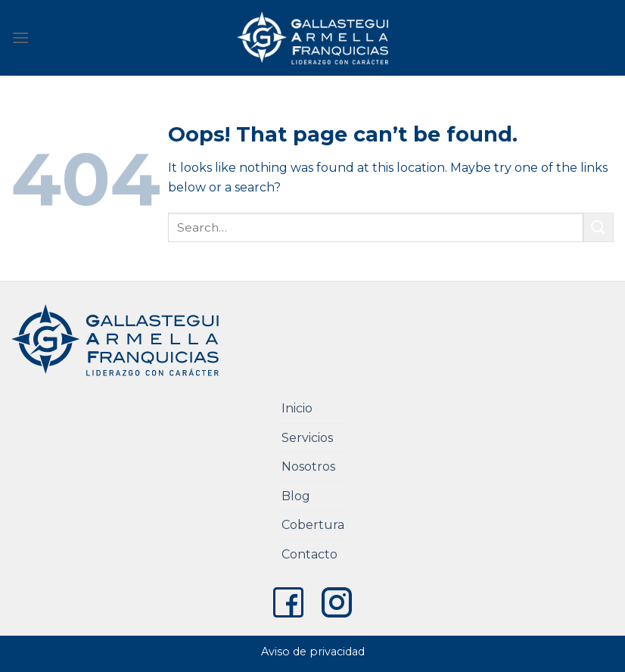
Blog (296, 496)
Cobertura (313, 525)
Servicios (307, 438)
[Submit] (599, 227)
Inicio (297, 408)
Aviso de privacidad (313, 652)
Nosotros (308, 467)
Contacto (309, 554)
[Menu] (20, 37)
